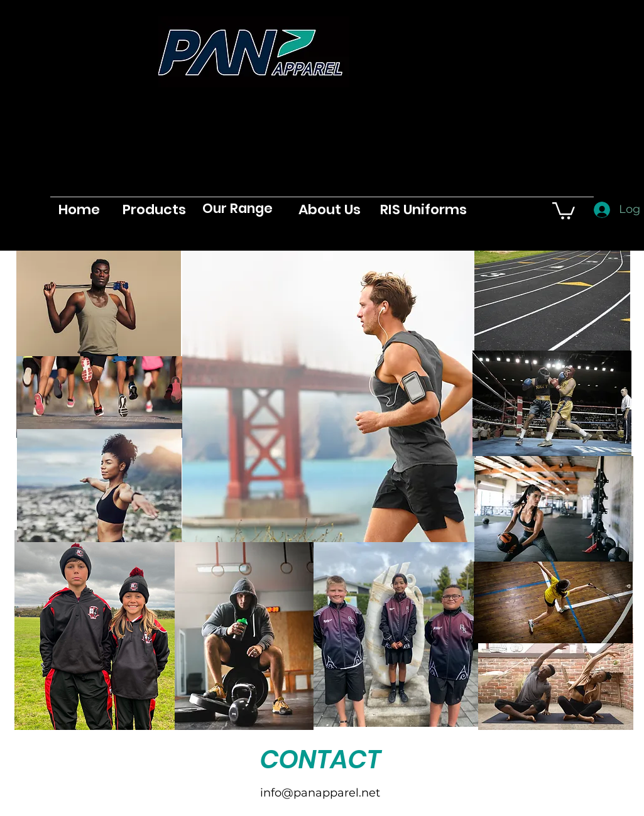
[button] (564, 210)
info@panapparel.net (320, 793)
